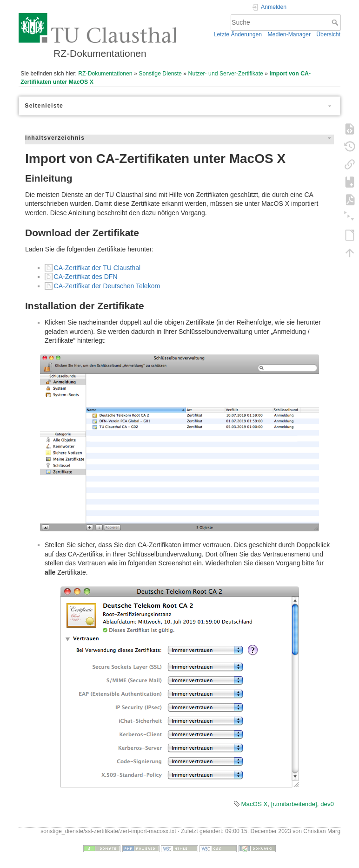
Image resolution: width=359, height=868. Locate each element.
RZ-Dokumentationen (105, 74)
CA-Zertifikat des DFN (86, 277)
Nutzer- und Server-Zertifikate (226, 74)
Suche (336, 22)
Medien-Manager (289, 34)
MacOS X (254, 804)
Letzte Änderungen (238, 34)
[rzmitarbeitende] (294, 804)
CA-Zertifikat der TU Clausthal (97, 268)
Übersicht (328, 34)
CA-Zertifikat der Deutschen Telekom (107, 286)
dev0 (327, 804)
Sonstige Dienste (160, 74)
